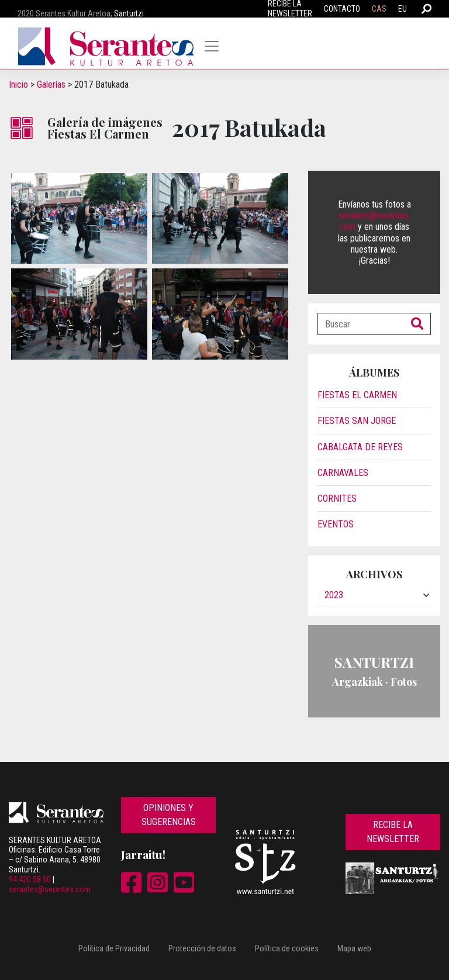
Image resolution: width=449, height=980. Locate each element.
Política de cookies (287, 948)
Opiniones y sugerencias (169, 815)
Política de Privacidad (114, 948)
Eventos (336, 524)
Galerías (51, 84)
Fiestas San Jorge (357, 421)
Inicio (18, 84)
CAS (379, 9)
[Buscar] (361, 324)
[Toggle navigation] (212, 46)
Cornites (337, 498)
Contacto (342, 9)
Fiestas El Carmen (357, 395)
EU (403, 9)
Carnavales (343, 473)
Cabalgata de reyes (360, 447)
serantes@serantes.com (50, 889)
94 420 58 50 (30, 879)
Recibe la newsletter (393, 832)
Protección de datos (202, 948)
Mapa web (354, 948)
